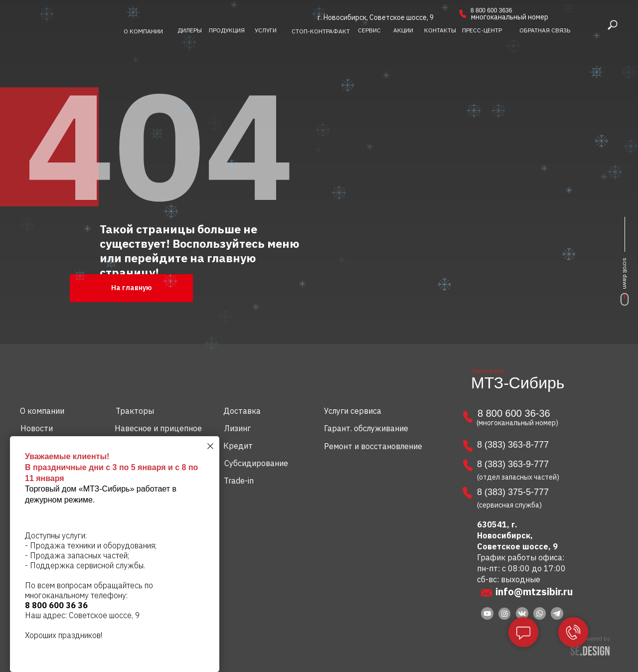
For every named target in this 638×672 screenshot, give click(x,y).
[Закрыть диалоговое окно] (210, 446)
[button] (545, 30)
